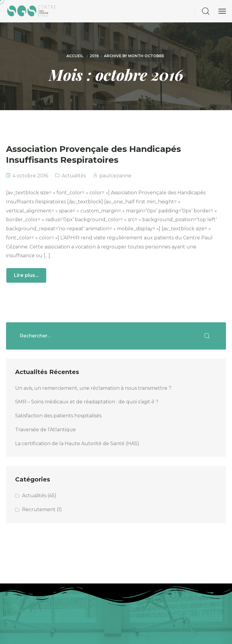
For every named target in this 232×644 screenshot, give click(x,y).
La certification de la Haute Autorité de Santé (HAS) (77, 444)
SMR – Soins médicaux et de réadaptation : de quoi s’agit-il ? (87, 402)
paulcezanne (115, 176)
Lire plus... (26, 275)
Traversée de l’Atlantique (45, 430)
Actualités (74, 176)
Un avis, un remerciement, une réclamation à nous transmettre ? (94, 388)
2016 (94, 56)
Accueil (75, 56)
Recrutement (39, 509)
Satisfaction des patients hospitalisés (58, 416)
